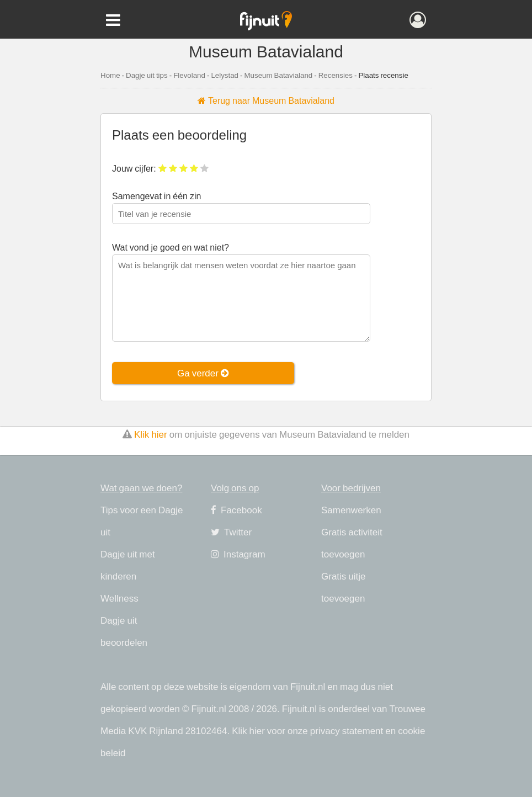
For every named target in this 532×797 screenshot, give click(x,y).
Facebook (236, 510)
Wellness (119, 598)
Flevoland (189, 75)
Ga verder (203, 373)
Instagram (238, 554)
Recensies (336, 75)
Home (110, 75)
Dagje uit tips (147, 75)
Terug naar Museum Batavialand (266, 100)
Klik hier (151, 434)
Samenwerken (351, 510)
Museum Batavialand (278, 75)
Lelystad (225, 75)
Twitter (231, 532)
